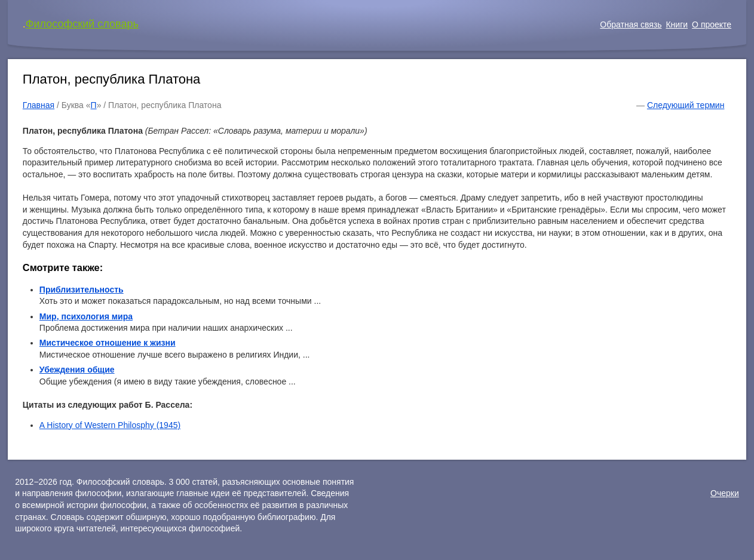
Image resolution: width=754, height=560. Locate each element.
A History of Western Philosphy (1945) (110, 425)
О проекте (712, 24)
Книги (677, 24)
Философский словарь (82, 24)
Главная (39, 105)
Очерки (725, 493)
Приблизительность (82, 290)
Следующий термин (686, 105)
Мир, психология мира (86, 316)
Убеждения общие (77, 370)
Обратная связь (631, 24)
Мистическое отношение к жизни (108, 343)
